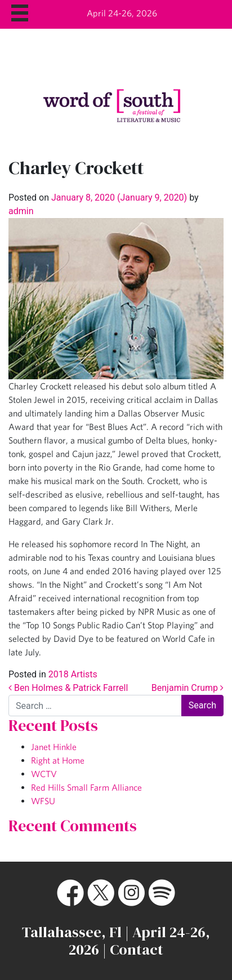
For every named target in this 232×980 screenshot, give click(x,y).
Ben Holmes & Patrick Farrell (68, 688)
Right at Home (58, 760)
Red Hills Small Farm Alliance (86, 787)
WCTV (44, 774)
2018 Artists (73, 674)
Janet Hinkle (54, 747)
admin (21, 211)
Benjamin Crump (188, 688)
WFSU (43, 801)
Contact (137, 950)
